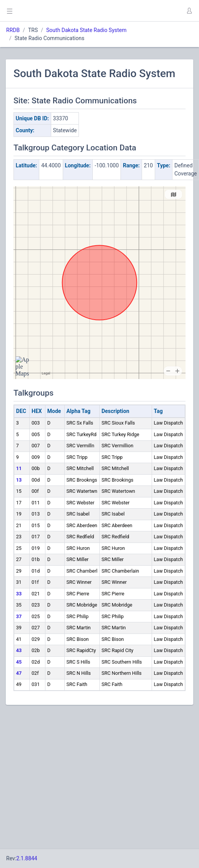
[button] (189, 11)
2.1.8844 (27, 858)
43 (19, 650)
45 (19, 662)
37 (19, 616)
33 (19, 594)
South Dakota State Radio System (86, 30)
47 (19, 673)
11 (19, 468)
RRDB (13, 30)
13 (19, 480)
